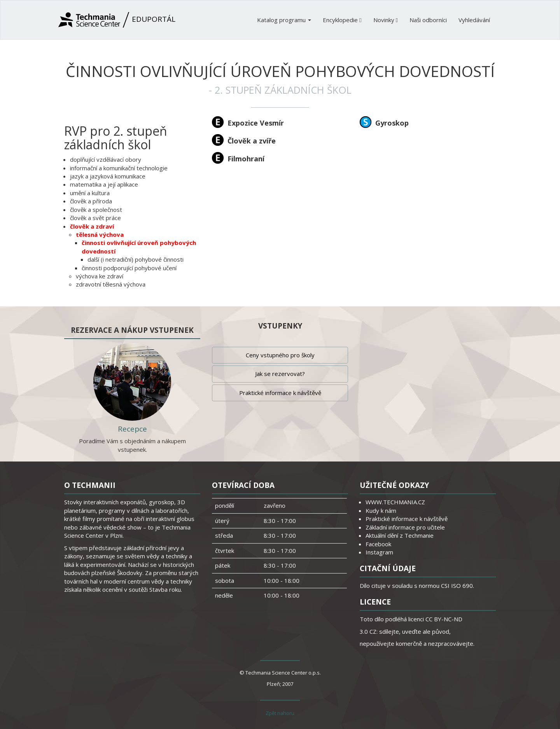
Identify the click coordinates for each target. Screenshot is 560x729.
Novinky (386, 20)
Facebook (378, 544)
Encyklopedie (342, 20)
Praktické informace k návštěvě (280, 393)
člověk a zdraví (92, 226)
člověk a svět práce (95, 218)
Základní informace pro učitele (405, 527)
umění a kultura (90, 193)
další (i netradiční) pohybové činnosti (136, 259)
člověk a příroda (91, 201)
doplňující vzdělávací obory (106, 159)
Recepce (132, 429)
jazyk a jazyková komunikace (108, 176)
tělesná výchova (100, 234)
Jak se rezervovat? (280, 374)
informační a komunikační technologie (119, 168)
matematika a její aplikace (104, 184)
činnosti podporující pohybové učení (129, 268)
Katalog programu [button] (284, 20)
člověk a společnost (96, 210)
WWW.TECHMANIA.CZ (395, 502)
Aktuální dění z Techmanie (400, 535)
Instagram (379, 552)
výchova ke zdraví (100, 276)
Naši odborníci (428, 20)
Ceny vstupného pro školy (280, 355)
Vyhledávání (474, 20)
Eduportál (117, 20)
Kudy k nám (381, 510)
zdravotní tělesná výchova (111, 284)
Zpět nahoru (280, 713)
